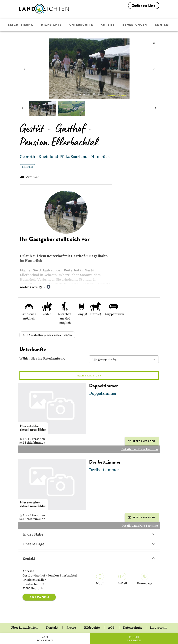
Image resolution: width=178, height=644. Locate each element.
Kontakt (162, 25)
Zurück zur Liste (144, 6)
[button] (124, 359)
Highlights (52, 25)
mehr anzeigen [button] (35, 287)
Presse (71, 627)
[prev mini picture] (23, 109)
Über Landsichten (24, 627)
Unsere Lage (89, 544)
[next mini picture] (156, 109)
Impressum (159, 627)
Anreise (108, 25)
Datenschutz (133, 627)
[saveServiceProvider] (154, 43)
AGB (112, 627)
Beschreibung (21, 25)
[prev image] (24, 69)
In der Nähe (89, 534)
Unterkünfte (81, 25)
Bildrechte (92, 627)
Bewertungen (135, 25)
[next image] (154, 69)
